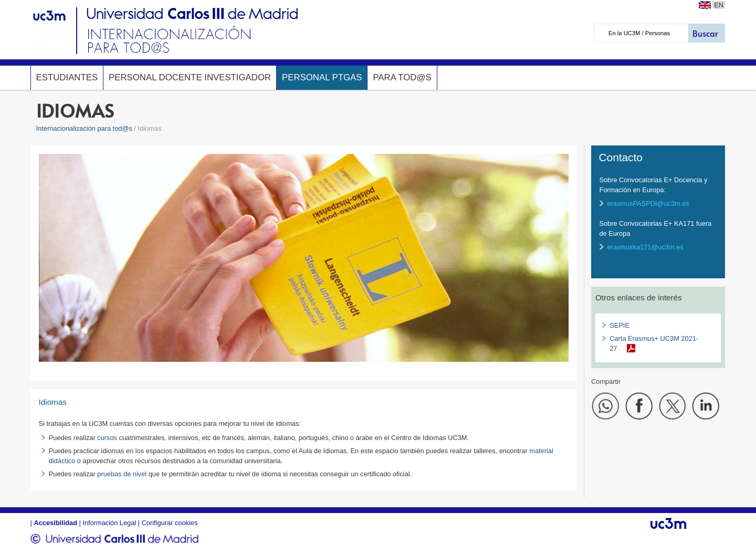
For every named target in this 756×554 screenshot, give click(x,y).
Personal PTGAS (322, 77)
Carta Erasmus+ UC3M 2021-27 (654, 343)
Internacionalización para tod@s (84, 128)
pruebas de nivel (122, 474)
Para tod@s (402, 77)
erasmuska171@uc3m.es (645, 247)
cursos (107, 438)
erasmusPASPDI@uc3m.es (648, 203)
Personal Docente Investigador (190, 77)
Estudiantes (67, 77)
